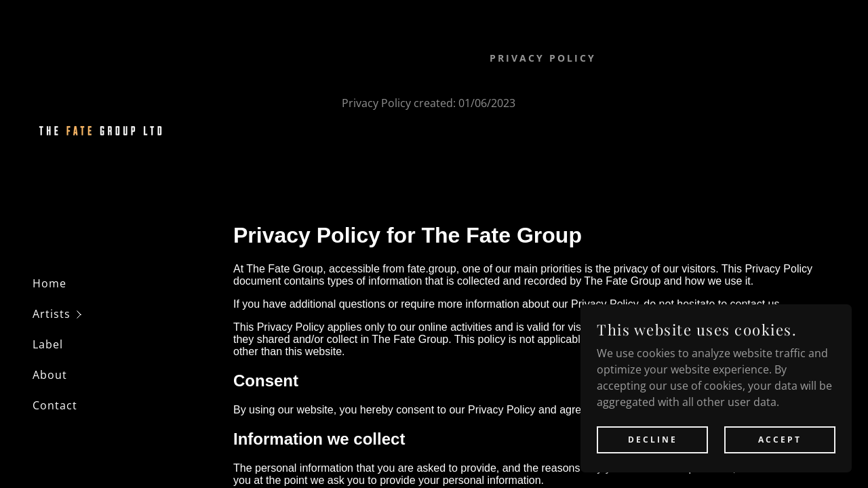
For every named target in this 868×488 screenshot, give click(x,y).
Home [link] (50, 283)
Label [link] (48, 344)
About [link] (50, 375)
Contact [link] (55, 405)
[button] (125, 314)
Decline (653, 458)
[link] (100, 131)
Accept (780, 458)
